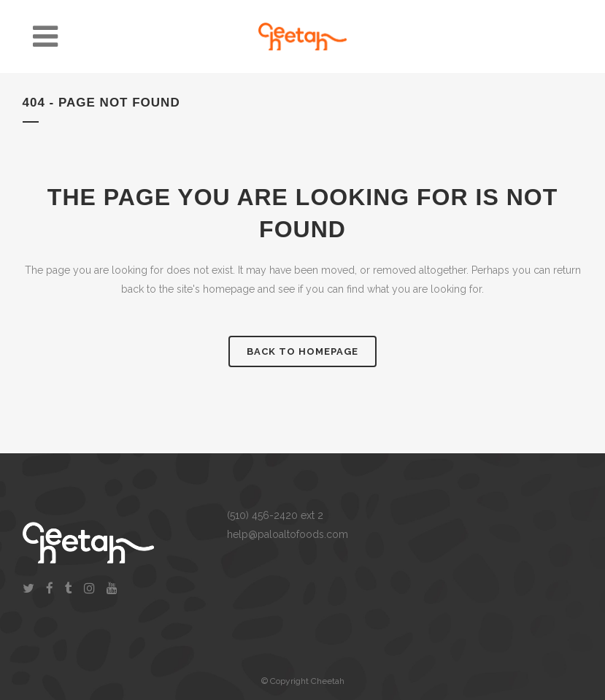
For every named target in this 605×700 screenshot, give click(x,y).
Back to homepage (302, 351)
